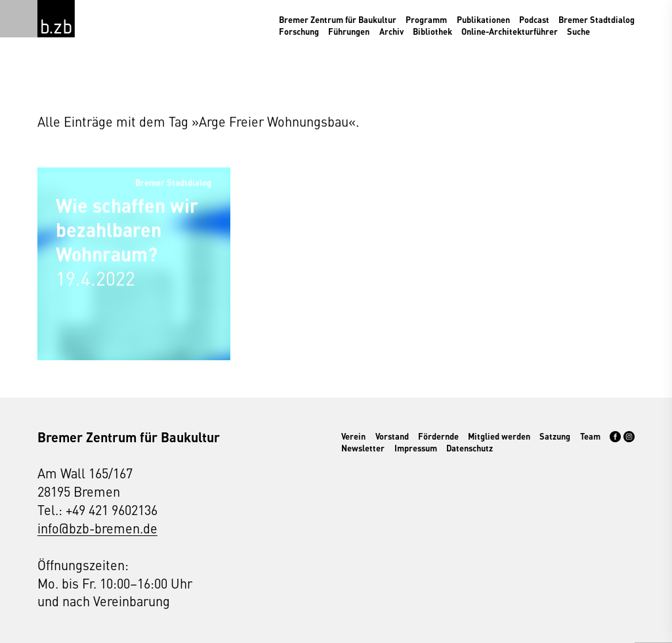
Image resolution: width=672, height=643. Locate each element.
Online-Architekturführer (510, 31)
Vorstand (392, 436)
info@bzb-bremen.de (97, 528)
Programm (426, 20)
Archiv (391, 31)
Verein (353, 436)
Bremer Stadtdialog (597, 20)
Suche (578, 31)
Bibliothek (432, 31)
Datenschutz (470, 448)
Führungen (349, 31)
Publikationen (483, 20)
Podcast (534, 20)
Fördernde (438, 436)
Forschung (299, 31)
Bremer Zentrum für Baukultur (338, 20)
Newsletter (363, 448)
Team (590, 436)
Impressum (416, 448)
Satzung (555, 436)
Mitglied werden (499, 436)
